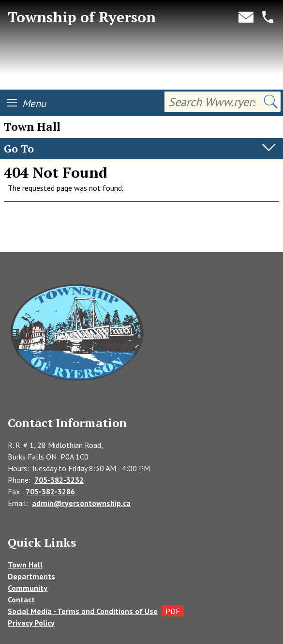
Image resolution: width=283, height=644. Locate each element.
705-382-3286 (50, 491)
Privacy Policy (31, 623)
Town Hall (25, 565)
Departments (31, 576)
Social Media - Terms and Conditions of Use (83, 611)
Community (28, 588)
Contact (21, 599)
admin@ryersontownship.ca (81, 503)
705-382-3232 (59, 480)
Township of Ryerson (82, 17)
